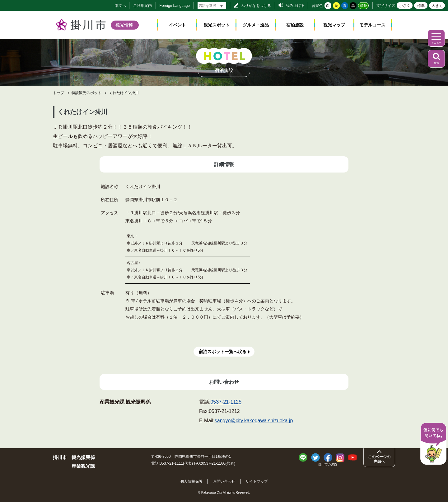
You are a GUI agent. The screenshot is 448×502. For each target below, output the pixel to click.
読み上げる (295, 6)
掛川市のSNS (328, 464)
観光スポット (217, 25)
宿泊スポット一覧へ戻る (222, 352)
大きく (437, 6)
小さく (405, 6)
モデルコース (372, 25)
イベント (177, 25)
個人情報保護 (191, 481)
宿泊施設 (295, 25)
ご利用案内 (142, 6)
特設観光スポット (86, 93)
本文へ (120, 6)
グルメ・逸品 (256, 25)
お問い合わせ (224, 481)
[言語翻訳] (212, 6)
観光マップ (334, 25)
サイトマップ (257, 481)
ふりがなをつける (256, 6)
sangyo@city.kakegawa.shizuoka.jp (254, 421)
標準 (421, 6)
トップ (58, 93)
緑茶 (363, 6)
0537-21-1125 (226, 402)
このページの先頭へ (379, 459)
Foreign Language (175, 6)
